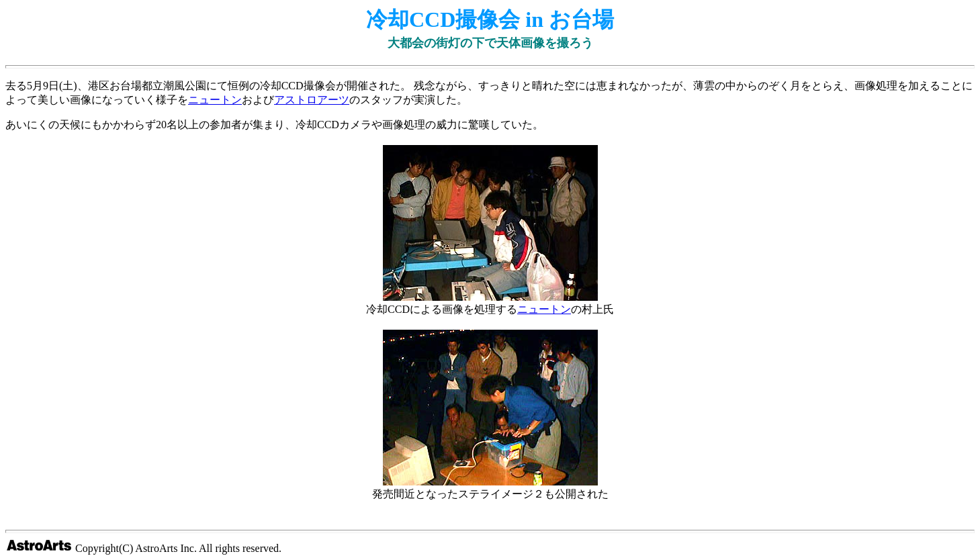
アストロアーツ (312, 100)
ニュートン (215, 100)
